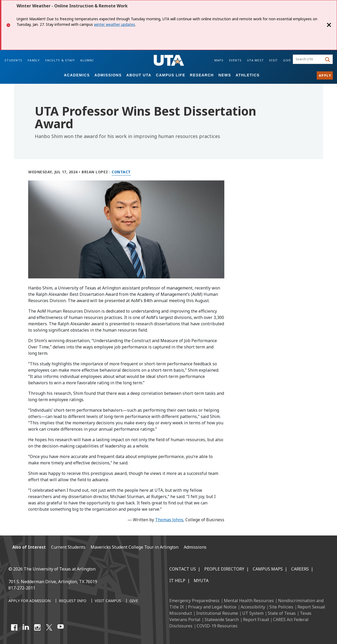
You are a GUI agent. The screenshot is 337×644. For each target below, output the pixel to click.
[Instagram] (37, 627)
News (225, 75)
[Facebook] (14, 627)
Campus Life (170, 75)
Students (13, 60)
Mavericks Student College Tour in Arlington (135, 547)
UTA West (255, 60)
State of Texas (282, 613)
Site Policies (281, 607)
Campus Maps (268, 569)
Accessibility (253, 607)
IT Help (177, 581)
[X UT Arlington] (49, 627)
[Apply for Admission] (29, 601)
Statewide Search (222, 620)
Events (236, 60)
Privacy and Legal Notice (212, 607)
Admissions (108, 75)
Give (287, 60)
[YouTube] (61, 627)
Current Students (68, 547)
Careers (300, 569)
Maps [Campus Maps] (219, 60)
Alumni (87, 60)
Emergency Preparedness (194, 601)
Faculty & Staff (60, 60)
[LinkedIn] (26, 627)
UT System (253, 613)
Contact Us (183, 569)
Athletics (248, 75)
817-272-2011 (22, 588)
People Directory (224, 569)
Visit (273, 60)
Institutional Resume (217, 613)
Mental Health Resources (249, 601)
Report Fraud (256, 620)
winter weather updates (115, 24)
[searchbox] (308, 59)
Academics (77, 75)
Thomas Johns (169, 520)
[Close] (329, 25)
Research (202, 75)
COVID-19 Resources (217, 626)
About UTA (139, 75)
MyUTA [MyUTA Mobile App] (201, 581)
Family (34, 60)
